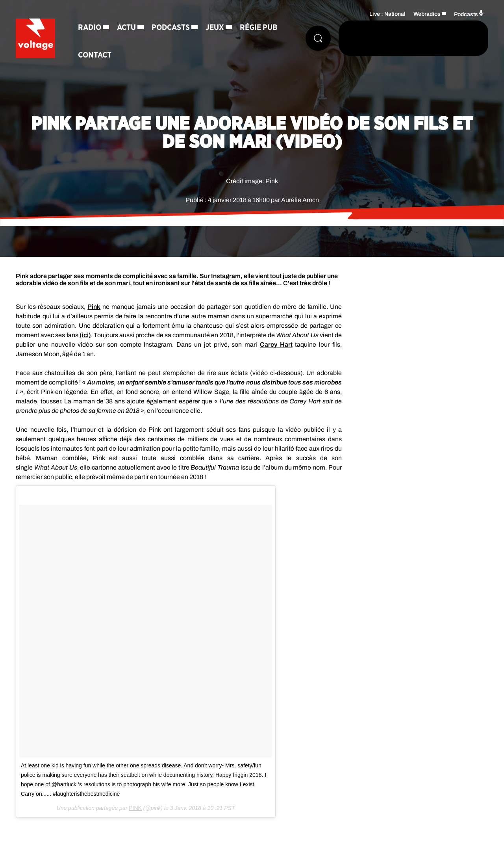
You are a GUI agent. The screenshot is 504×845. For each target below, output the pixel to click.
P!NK (135, 808)
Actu (126, 28)
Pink (94, 307)
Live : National (387, 14)
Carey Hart (276, 344)
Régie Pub (259, 28)
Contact (95, 55)
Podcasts (171, 28)
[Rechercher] (318, 38)
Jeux (215, 28)
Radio (90, 28)
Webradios (427, 14)
